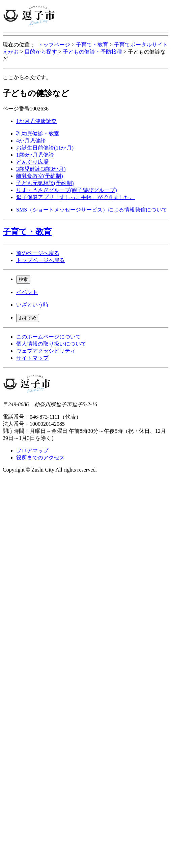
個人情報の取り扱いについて (51, 344)
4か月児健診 (31, 141)
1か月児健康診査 (36, 121)
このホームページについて (49, 337)
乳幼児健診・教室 (38, 134)
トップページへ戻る (40, 260)
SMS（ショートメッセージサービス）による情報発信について (92, 210)
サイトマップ (32, 358)
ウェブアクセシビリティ (46, 351)
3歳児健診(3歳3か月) (41, 169)
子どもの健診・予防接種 (92, 52)
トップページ (54, 45)
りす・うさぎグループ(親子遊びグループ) (67, 190)
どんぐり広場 (32, 162)
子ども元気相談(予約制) (45, 183)
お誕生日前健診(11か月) (45, 148)
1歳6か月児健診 (35, 155)
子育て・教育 (92, 45)
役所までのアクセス (40, 458)
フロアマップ (32, 451)
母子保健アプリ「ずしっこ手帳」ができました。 (76, 197)
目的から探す (41, 52)
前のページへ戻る (38, 253)
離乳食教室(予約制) (40, 176)
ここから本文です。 (27, 77)
